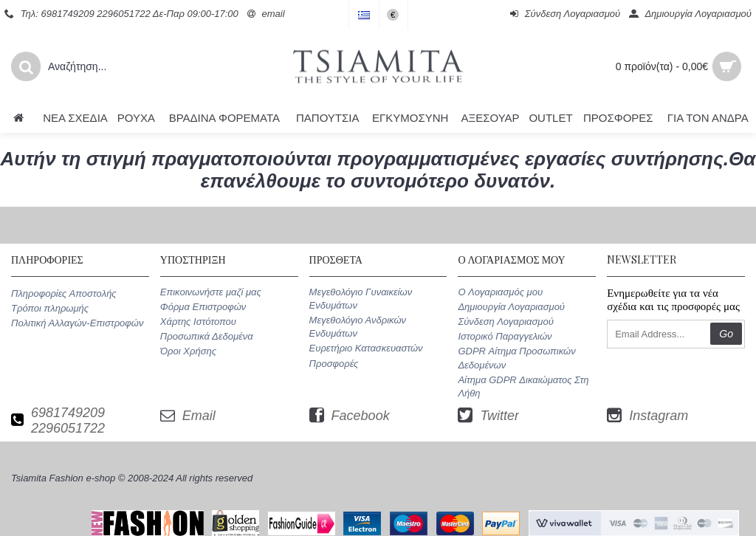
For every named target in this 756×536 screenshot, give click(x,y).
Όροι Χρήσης (188, 351)
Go (726, 334)
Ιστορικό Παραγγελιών (505, 336)
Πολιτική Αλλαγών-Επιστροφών (77, 323)
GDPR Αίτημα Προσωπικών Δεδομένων (516, 358)
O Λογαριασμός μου (500, 292)
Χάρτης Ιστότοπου (198, 322)
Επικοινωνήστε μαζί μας (211, 292)
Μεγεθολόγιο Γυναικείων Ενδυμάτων (361, 299)
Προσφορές (334, 364)
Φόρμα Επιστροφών (203, 307)
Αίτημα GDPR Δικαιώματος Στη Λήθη (523, 386)
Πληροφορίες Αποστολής (64, 293)
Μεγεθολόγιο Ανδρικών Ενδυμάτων (358, 327)
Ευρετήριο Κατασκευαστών (366, 348)
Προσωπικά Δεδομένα (207, 336)
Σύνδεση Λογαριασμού (505, 322)
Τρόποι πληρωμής (50, 308)
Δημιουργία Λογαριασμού (511, 307)
